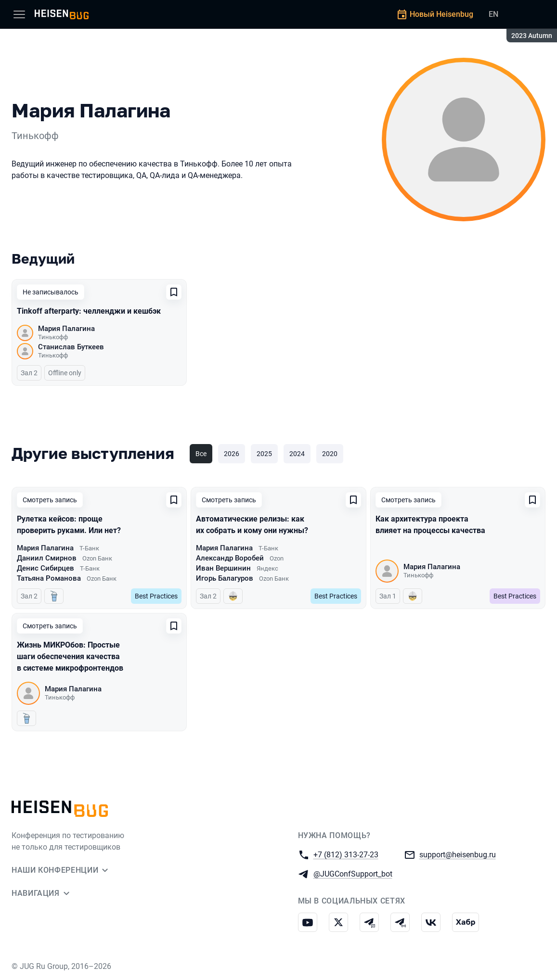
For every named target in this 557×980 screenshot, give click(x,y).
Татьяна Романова (49, 578)
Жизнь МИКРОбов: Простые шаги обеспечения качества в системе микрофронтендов (70, 656)
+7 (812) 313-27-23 (346, 854)
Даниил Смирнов (47, 558)
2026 (232, 454)
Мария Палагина (66, 329)
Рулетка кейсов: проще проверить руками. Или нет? (69, 525)
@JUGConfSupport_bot (353, 873)
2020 (330, 454)
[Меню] (19, 14)
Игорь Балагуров (225, 578)
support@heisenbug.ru (458, 854)
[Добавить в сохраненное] (174, 292)
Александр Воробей (230, 558)
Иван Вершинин (223, 568)
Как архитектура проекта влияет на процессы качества (430, 525)
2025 (264, 454)
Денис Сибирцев (45, 568)
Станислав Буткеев (71, 347)
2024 (297, 454)
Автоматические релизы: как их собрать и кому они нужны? (252, 525)
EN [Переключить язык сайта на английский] (493, 14)
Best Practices (156, 596)
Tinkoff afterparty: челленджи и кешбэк (89, 311)
